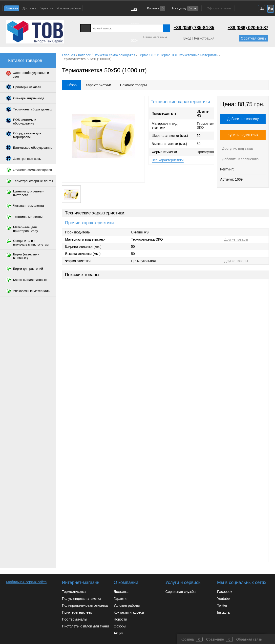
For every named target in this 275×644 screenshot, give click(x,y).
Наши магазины (155, 37)
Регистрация (204, 38)
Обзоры (120, 626)
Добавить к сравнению (240, 159)
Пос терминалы (75, 619)
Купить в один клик (243, 135)
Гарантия (46, 8)
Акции (118, 633)
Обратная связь (253, 38)
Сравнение (215, 639)
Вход (187, 38)
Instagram (225, 612)
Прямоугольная (209, 152)
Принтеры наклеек (77, 612)
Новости (120, 619)
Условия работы (69, 8)
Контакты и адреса (129, 612)
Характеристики (98, 85)
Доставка (29, 8)
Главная (12, 8)
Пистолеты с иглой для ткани (85, 626)
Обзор (72, 85)
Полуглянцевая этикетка (82, 599)
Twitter (222, 605)
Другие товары (236, 239)
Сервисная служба (180, 592)
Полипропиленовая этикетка (85, 605)
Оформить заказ (219, 8)
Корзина (156, 8)
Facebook (225, 592)
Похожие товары (133, 85)
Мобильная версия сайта (26, 582)
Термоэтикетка (74, 592)
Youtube (223, 599)
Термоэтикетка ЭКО (209, 125)
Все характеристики (168, 160)
